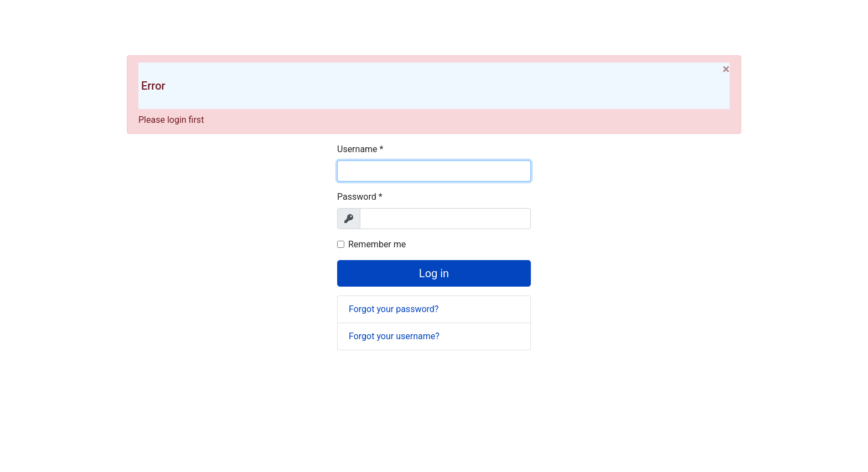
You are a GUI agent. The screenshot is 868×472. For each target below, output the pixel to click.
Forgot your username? (394, 336)
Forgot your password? (394, 309)
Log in (434, 273)
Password (360, 197)
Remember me (377, 244)
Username (360, 149)
